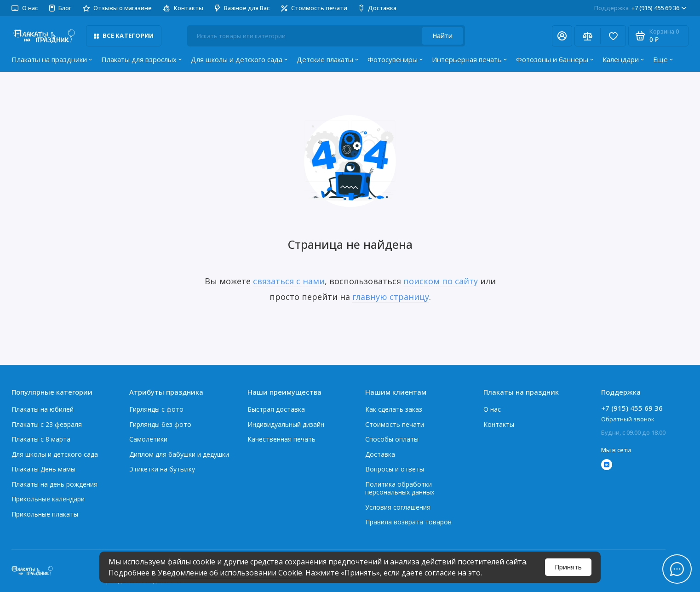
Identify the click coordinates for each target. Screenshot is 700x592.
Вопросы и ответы (395, 469)
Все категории (124, 35)
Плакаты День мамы (43, 469)
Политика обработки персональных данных (400, 488)
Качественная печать (281, 439)
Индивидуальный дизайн (286, 424)
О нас (25, 8)
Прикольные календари (48, 499)
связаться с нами (289, 281)
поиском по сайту (441, 281)
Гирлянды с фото (156, 409)
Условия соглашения (398, 507)
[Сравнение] (587, 36)
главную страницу (391, 297)
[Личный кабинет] (562, 36)
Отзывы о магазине (117, 8)
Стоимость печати (314, 8)
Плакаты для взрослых (141, 59)
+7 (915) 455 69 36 (640, 8)
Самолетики (148, 439)
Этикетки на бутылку (162, 469)
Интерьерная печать (469, 59)
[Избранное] (613, 36)
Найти (442, 36)
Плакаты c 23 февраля (47, 424)
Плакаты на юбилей (43, 409)
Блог (60, 8)
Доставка (378, 8)
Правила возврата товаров (408, 522)
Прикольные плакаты (45, 514)
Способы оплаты (392, 439)
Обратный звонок (628, 419)
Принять (568, 567)
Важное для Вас (242, 8)
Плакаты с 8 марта (41, 439)
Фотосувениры (395, 59)
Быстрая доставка (276, 409)
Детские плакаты (327, 59)
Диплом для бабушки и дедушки (179, 454)
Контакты (183, 8)
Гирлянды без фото (160, 424)
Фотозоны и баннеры (555, 59)
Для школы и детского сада (239, 59)
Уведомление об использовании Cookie (230, 573)
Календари (623, 59)
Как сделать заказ (394, 409)
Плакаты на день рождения (55, 484)
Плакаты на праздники (52, 59)
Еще (663, 59)
